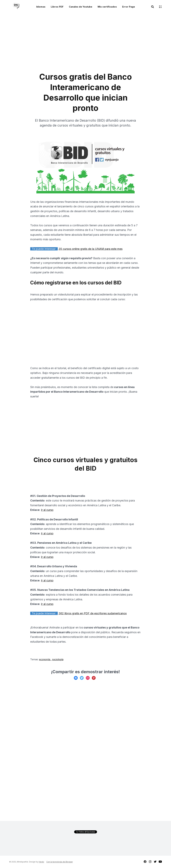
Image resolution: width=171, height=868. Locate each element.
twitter (155, 862)
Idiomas (41, 7)
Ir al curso (47, 510)
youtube (160, 862)
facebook (145, 862)
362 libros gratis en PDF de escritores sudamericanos (93, 613)
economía (45, 659)
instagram (150, 862)
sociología (58, 659)
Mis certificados (107, 7)
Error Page (129, 7)
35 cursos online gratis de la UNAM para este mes (90, 249)
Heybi (41, 862)
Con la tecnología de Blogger (60, 862)
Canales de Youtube (81, 7)
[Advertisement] (59, 44)
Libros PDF (57, 7)
